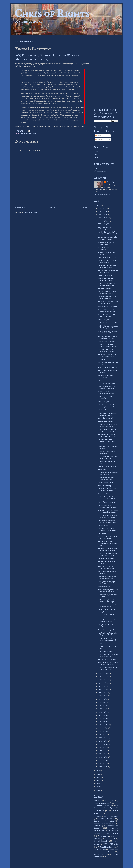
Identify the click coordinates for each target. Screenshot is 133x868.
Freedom (97, 826)
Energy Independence (104, 823)
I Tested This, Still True (105, 275)
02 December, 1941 (104, 402)
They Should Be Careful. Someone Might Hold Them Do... (108, 544)
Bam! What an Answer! (105, 418)
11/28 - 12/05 (103, 221)
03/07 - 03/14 (103, 738)
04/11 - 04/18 (103, 725)
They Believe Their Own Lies (107, 659)
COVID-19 (99, 811)
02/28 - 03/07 (103, 741)
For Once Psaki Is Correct (106, 559)
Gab (95, 155)
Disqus (96, 152)
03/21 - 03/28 (103, 732)
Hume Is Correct (103, 525)
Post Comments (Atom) (31, 212)
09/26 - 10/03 (103, 699)
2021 (98, 206)
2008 (98, 790)
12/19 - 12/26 (103, 212)
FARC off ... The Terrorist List (107, 502)
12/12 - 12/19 (103, 215)
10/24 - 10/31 (103, 686)
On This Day (111, 844)
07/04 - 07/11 (103, 709)
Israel (99, 833)
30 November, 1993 (104, 587)
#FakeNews (98, 801)
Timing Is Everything (105, 486)
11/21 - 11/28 (103, 673)
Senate (96, 850)
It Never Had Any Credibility (107, 467)
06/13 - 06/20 (103, 715)
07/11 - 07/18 (103, 706)
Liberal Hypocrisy (101, 841)
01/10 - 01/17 (103, 764)
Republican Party (107, 847)
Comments (100, 140)
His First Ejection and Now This (108, 323)
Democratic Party (111, 816)
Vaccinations (99, 854)
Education (110, 821)
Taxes (104, 850)
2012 (98, 777)
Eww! (100, 643)
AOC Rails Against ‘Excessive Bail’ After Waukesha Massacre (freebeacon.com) (47, 57)
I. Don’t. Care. (102, 359)
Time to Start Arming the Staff (108, 367)
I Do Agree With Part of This (107, 257)
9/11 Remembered (100, 171)
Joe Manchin (104, 836)
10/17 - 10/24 (103, 690)
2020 (98, 771)
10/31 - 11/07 (103, 683)
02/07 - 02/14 (103, 751)
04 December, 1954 (104, 224)
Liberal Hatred (110, 839)
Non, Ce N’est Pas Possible (106, 341)
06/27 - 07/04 (103, 712)
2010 (98, 784)
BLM (116, 803)
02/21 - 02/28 (103, 744)
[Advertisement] (106, 71)
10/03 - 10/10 (103, 696)
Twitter (111, 852)
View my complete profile (102, 195)
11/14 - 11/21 (103, 677)
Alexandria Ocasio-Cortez (28, 134)
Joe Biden (112, 833)
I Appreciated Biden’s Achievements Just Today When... (107, 441)
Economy (98, 821)
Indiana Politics (113, 831)
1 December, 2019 (104, 494)
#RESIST (101, 381)
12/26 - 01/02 (103, 208)
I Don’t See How (103, 410)
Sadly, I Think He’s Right (105, 483)
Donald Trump (106, 819)
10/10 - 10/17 (103, 693)
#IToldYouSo (109, 801)
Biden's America (104, 806)
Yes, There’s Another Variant (107, 384)
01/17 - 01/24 (103, 760)
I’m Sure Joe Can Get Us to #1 (107, 307)
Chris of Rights (52, 13)
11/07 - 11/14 (103, 680)
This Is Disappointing (105, 289)
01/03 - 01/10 (103, 767)
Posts (98, 136)
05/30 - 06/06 (103, 719)
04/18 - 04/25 (103, 722)
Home (53, 208)
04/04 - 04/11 (103, 728)
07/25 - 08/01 (103, 702)
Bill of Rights (109, 808)
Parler (96, 157)
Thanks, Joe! (102, 470)
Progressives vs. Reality (106, 651)
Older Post (84, 208)
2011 (98, 781)
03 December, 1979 (104, 320)
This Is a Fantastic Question (107, 630)
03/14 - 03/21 (103, 735)
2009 (98, 787)
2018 (98, 774)
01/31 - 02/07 (103, 754)
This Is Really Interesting (106, 421)
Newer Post (20, 208)
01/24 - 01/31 (103, 757)
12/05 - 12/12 (103, 218)
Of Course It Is (103, 534)
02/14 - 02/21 (103, 748)
